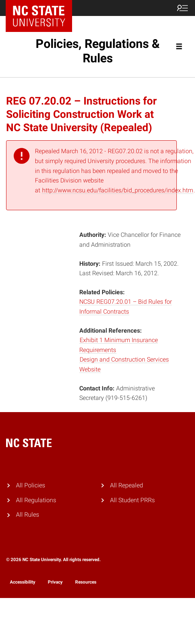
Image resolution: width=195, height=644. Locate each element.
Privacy (55, 582)
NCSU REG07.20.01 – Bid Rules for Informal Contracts (126, 307)
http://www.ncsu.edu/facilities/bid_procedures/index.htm (118, 190)
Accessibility (23, 582)
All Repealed (127, 485)
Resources (86, 582)
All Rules (28, 515)
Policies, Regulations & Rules (98, 51)
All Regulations (36, 500)
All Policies (31, 485)
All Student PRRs (132, 500)
